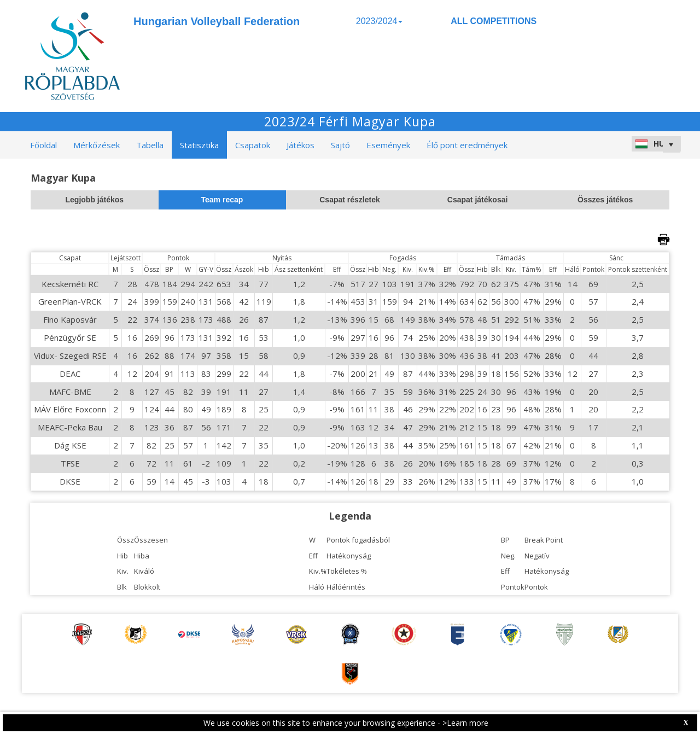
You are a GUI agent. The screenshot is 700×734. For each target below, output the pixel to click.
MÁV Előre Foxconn (70, 409)
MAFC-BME (70, 392)
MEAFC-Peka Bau (70, 427)
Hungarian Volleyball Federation (217, 21)
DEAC (70, 374)
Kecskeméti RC (70, 284)
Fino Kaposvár (70, 319)
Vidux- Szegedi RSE (70, 356)
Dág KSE (70, 445)
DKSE (70, 481)
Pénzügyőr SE (70, 337)
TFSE (70, 463)
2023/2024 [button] (380, 21)
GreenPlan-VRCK (70, 301)
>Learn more (465, 723)
